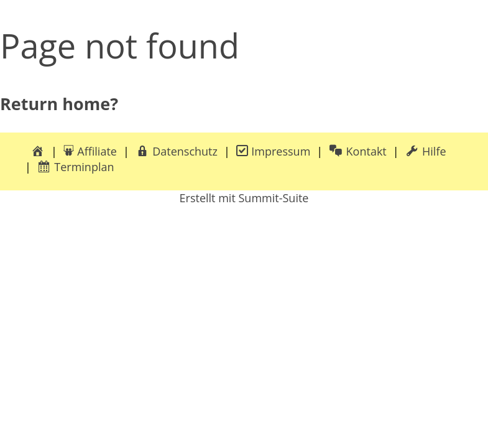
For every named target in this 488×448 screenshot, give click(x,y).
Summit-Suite (273, 198)
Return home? (59, 104)
